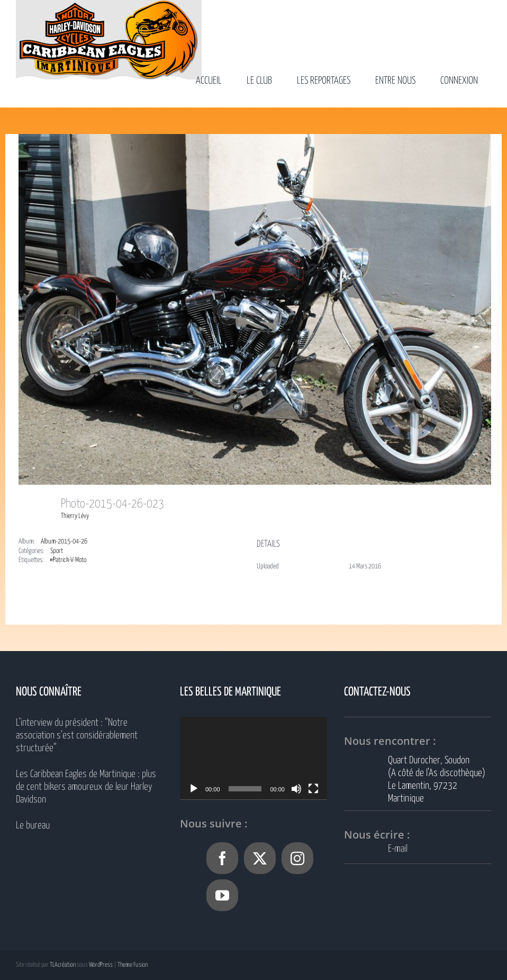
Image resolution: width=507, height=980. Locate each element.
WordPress (101, 965)
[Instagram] (297, 858)
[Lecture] (194, 789)
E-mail (398, 849)
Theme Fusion (133, 965)
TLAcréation (63, 965)
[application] (253, 758)
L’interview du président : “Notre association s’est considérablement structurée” (77, 736)
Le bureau (33, 826)
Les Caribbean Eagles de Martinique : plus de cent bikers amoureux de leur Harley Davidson (86, 787)
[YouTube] (222, 895)
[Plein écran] (313, 789)
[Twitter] (260, 858)
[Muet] (296, 789)
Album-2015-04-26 (64, 542)
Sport (57, 551)
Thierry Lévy (75, 516)
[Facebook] (222, 858)
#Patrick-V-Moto (68, 560)
